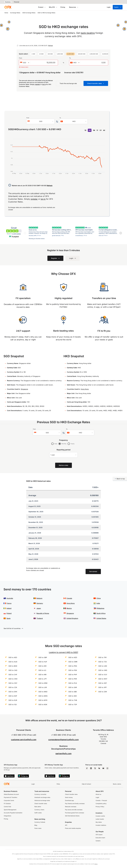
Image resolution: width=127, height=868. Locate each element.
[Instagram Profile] (107, 768)
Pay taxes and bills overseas (74, 810)
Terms (96, 864)
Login (33, 784)
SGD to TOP (73, 705)
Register (118, 7)
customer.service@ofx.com (24, 740)
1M (94, 130)
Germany (40, 603)
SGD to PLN (73, 683)
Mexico (69, 608)
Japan (39, 608)
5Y (101, 130)
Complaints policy (101, 804)
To (70, 58)
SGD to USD (103, 666)
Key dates (99, 822)
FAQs (58, 784)
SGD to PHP (73, 675)
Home (6, 13)
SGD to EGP (13, 696)
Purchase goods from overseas (75, 813)
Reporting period (63, 450)
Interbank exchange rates (42, 797)
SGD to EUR (13, 700)
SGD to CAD (13, 670)
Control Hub (7, 807)
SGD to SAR (73, 687)
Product (41, 7)
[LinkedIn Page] (91, 768)
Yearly (73, 444)
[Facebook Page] (87, 768)
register (37, 84)
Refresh (50, 46)
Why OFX (52, 7)
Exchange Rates (15, 13)
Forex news (38, 828)
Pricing (63, 7)
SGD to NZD (73, 657)
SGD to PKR (73, 679)
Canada (69, 598)
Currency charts (39, 810)
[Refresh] (18, 46)
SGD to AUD (13, 662)
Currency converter (40, 794)
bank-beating (88, 33)
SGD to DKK (13, 692)
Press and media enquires (73, 828)
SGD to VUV (103, 675)
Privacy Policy (100, 807)
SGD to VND (103, 670)
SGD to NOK (43, 705)
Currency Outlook (40, 822)
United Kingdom (72, 618)
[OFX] (8, 7)
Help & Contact (86, 784)
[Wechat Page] (99, 768)
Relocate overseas (71, 807)
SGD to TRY (103, 657)
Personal (17, 2)
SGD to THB (73, 700)
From (20, 58)
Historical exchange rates (42, 800)
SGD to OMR (73, 662)
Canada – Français (101, 800)
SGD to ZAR (103, 692)
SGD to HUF (43, 662)
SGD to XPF (103, 687)
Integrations (7, 816)
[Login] (109, 7)
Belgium (39, 598)
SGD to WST (103, 679)
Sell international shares (72, 816)
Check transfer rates (41, 804)
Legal (97, 797)
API (66, 825)
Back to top (120, 479)
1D (85, 130)
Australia (10, 598)
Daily (56, 444)
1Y (97, 130)
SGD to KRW (43, 683)
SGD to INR (42, 675)
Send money (69, 797)
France (9, 603)
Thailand (40, 618)
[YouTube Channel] (103, 768)
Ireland (9, 608)
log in (44, 84)
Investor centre (100, 816)
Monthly (64, 444)
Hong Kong (85, 389)
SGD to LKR (43, 687)
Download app (69, 800)
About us (98, 794)
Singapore (24, 389)
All (104, 130)
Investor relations (101, 825)
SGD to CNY (13, 683)
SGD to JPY (43, 679)
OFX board (99, 835)
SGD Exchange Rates (29, 13)
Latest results (100, 819)
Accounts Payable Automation (13, 813)
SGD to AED (13, 657)
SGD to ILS (42, 670)
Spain (9, 618)
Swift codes (38, 813)
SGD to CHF (13, 675)
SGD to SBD (73, 692)
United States (101, 618)
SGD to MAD (43, 692)
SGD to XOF (103, 683)
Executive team (100, 838)
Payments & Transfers (10, 797)
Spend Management (10, 810)
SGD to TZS (103, 662)
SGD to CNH (13, 679)
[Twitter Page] (95, 768)
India (98, 603)
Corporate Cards (9, 800)
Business (8, 2)
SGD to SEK (73, 696)
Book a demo (117, 784)
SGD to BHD (13, 666)
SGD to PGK (73, 670)
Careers (98, 841)
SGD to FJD (13, 705)
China (99, 598)
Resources (73, 7)
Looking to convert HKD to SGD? (63, 652)
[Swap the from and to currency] (64, 63)
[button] (33, 54)
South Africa (101, 613)
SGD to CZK (13, 687)
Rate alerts (38, 807)
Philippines (100, 608)
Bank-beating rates (63, 331)
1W (90, 130)
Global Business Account (11, 794)
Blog (36, 825)
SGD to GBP (43, 657)
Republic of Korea (43, 613)
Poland (9, 613)
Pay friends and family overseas (75, 804)
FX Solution (7, 804)
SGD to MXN (43, 696)
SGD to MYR (43, 700)
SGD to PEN (73, 666)
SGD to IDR (42, 666)
